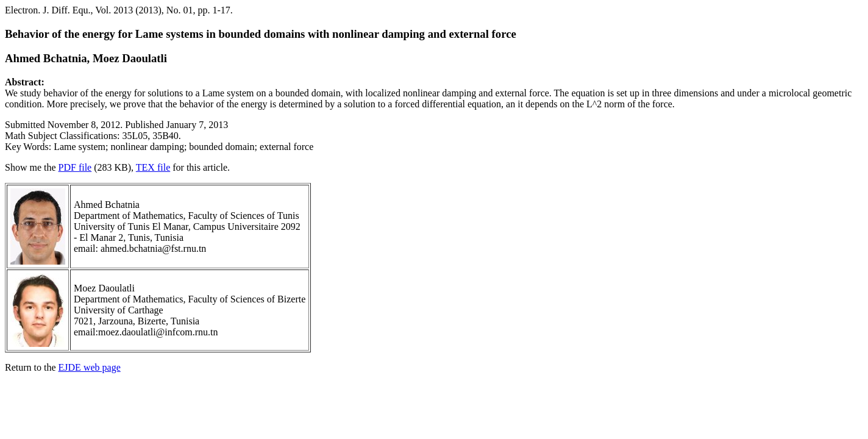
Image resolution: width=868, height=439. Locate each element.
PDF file (75, 167)
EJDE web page (90, 367)
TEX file (153, 167)
